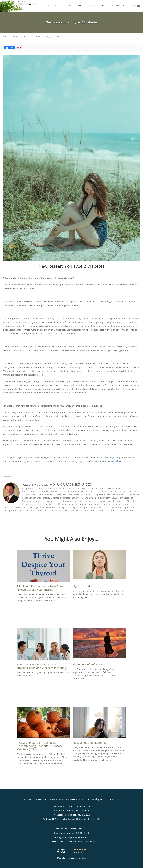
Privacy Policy (56, 799)
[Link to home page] (19, 6)
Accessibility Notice (97, 799)
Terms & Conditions (75, 799)
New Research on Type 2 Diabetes (47, 37)
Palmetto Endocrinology (13, 37)
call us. (118, 461)
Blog (28, 37)
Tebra (84, 858)
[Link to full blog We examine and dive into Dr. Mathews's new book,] (43, 572)
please (111, 461)
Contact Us (114, 799)
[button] (139, 6)
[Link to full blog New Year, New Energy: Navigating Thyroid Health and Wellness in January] (43, 650)
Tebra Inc (43, 799)
